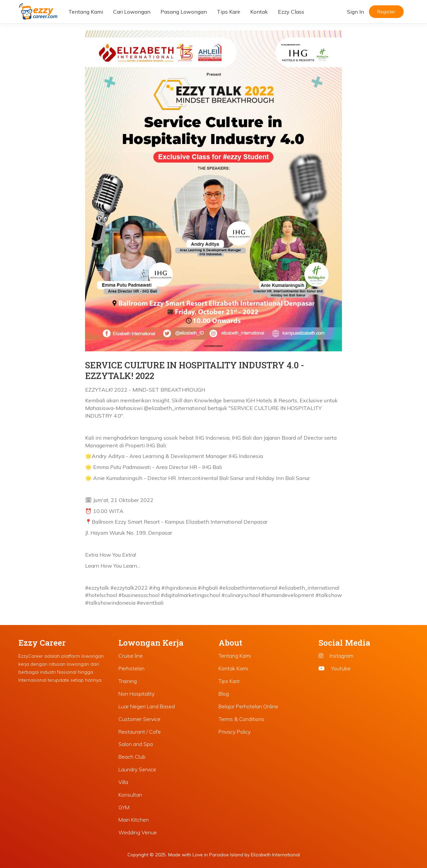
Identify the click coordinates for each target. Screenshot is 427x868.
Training (128, 681)
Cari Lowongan (132, 12)
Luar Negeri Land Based (147, 706)
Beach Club (132, 757)
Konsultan (130, 795)
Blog (224, 694)
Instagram (336, 656)
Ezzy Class (291, 12)
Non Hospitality (136, 694)
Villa (123, 782)
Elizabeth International (275, 855)
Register (386, 12)
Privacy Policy (235, 732)
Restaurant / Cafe (140, 732)
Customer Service (139, 719)
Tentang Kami (86, 12)
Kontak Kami (233, 668)
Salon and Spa (136, 744)
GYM (124, 807)
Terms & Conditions (241, 719)
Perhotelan (131, 668)
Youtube (335, 668)
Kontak (259, 12)
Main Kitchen (134, 820)
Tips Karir (229, 12)
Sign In (355, 12)
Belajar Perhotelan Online (248, 706)
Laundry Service (137, 769)
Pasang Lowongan (184, 12)
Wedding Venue (138, 832)
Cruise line (131, 656)
